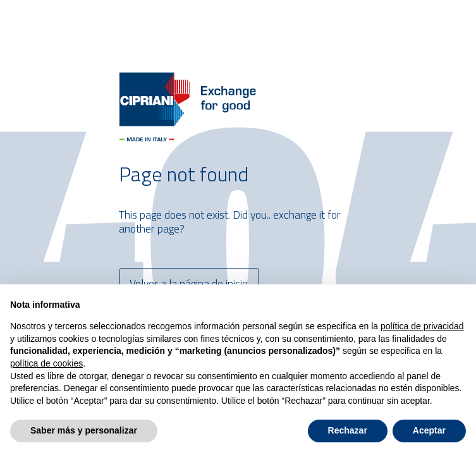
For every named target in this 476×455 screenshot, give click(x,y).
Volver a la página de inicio (189, 283)
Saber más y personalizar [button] (84, 430)
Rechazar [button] (348, 430)
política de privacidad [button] (422, 326)
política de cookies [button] (46, 363)
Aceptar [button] (429, 430)
